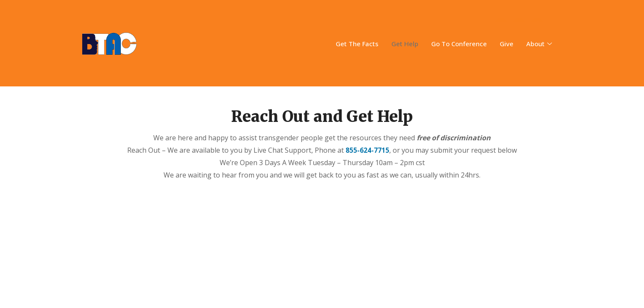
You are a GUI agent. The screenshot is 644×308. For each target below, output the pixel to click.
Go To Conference (459, 44)
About (540, 44)
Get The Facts (357, 44)
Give (507, 44)
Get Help (405, 44)
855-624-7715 (367, 150)
